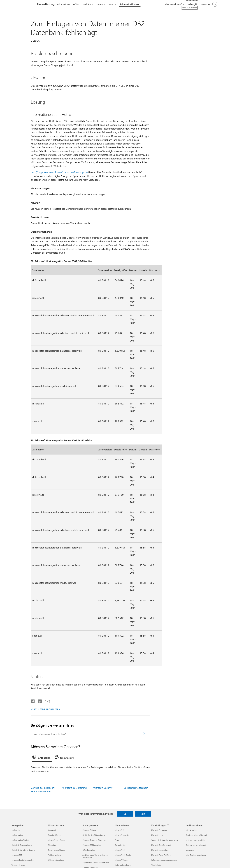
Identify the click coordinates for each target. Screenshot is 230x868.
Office (76, 4)
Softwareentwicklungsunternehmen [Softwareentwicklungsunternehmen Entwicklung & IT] (165, 860)
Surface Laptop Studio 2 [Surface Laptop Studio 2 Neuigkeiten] (20, 840)
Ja (125, 814)
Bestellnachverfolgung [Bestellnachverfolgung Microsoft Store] (56, 850)
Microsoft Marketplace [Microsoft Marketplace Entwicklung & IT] (160, 850)
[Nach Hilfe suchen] (192, 4)
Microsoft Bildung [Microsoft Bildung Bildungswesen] (89, 830)
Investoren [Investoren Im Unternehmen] (190, 850)
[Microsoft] (22, 4)
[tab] (42, 757)
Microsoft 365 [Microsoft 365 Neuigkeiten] (17, 855)
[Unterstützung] (46, 4)
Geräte (100, 4)
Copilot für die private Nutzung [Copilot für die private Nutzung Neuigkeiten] (23, 850)
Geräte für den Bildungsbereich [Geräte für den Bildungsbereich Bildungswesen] (94, 835)
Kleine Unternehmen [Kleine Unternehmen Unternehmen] (123, 865)
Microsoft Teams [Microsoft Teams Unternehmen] (121, 860)
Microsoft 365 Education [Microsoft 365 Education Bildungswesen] (92, 845)
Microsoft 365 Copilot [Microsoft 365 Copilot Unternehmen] (123, 855)
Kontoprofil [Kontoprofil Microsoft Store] (52, 830)
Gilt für (36, 41)
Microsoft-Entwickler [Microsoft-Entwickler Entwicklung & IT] (159, 830)
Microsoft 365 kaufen (130, 4)
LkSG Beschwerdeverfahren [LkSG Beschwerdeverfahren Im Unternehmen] (196, 855)
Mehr (111, 4)
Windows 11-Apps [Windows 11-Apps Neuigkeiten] (18, 865)
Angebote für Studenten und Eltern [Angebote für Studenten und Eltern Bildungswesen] (96, 862)
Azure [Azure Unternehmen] (117, 840)
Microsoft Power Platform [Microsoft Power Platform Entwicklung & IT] (161, 855)
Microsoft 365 (64, 4)
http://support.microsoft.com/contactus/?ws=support (59, 172)
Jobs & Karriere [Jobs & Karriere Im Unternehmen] (192, 830)
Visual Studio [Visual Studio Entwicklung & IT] (156, 865)
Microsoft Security (103, 788)
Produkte (87, 4)
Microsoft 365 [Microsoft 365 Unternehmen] (120, 850)
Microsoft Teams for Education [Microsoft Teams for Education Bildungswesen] (94, 840)
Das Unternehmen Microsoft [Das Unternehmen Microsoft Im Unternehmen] (197, 835)
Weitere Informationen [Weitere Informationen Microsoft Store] (56, 860)
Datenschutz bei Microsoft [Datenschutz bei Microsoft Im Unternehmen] (196, 845)
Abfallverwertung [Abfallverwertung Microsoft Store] (54, 855)
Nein (143, 814)
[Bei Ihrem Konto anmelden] (209, 4)
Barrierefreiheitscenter (136, 788)
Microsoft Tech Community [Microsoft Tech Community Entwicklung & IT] (161, 845)
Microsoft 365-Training (74, 788)
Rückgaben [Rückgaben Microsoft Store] (52, 845)
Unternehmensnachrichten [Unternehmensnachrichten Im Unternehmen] (196, 840)
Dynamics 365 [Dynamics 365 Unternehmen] (120, 845)
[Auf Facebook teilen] (33, 701)
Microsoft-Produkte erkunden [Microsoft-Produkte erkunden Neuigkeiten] (22, 860)
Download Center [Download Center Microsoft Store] (55, 835)
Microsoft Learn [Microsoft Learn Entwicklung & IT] (157, 835)
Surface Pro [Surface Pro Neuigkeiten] (16, 830)
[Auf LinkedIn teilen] (39, 701)
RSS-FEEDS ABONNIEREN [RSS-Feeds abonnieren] (47, 709)
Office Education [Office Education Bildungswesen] (89, 850)
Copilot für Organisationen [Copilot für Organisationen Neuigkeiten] (22, 845)
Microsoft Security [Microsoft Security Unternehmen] (122, 835)
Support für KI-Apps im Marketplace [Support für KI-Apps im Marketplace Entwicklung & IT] (165, 840)
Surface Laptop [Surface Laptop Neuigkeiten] (17, 835)
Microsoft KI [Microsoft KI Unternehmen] (119, 830)
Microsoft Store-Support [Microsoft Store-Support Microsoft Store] (57, 840)
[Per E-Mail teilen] (46, 701)
